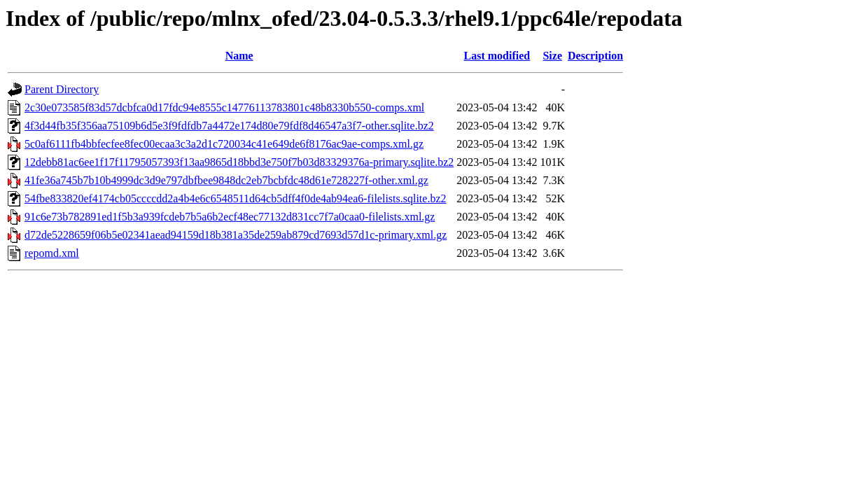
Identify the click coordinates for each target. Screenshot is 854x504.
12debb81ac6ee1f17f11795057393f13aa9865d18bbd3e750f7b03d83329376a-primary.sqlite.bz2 (239, 162)
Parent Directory (62, 89)
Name (239, 56)
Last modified (497, 56)
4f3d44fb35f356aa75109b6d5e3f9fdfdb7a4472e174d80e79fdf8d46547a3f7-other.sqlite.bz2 (229, 126)
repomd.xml (52, 253)
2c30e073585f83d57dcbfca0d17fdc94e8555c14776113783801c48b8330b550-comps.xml (224, 107)
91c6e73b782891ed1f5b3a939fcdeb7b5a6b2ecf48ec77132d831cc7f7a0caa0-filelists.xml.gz (230, 217)
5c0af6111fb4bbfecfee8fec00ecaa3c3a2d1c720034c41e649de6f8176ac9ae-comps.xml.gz (224, 144)
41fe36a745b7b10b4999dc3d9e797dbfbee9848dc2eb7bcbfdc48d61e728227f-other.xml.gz (226, 180)
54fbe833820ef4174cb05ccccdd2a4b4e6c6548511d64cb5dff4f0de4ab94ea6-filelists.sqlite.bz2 (235, 198)
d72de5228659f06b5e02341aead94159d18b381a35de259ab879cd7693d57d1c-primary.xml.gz (236, 235)
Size (552, 56)
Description (595, 56)
